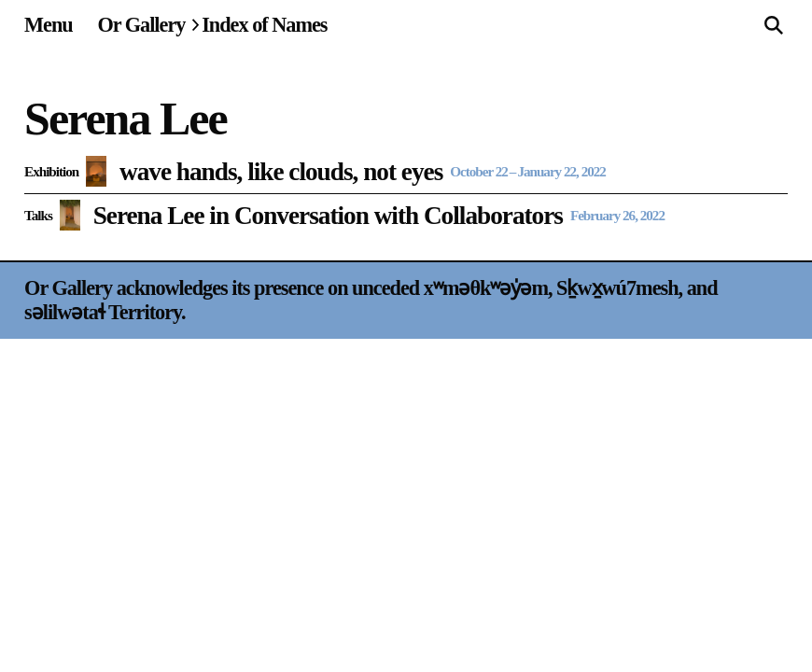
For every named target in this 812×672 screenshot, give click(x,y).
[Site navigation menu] (49, 25)
